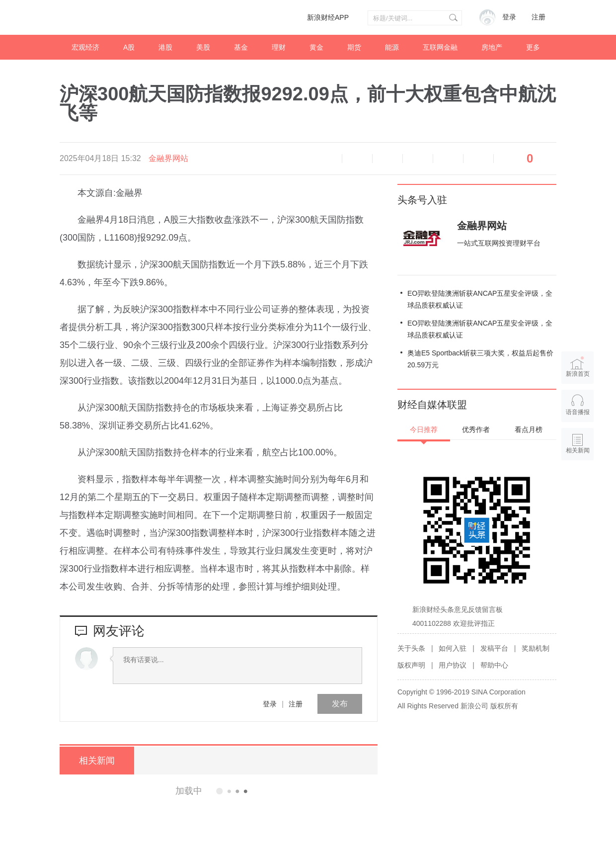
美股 (203, 47)
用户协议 (453, 665)
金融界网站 (168, 158)
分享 (478, 159)
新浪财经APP (328, 17)
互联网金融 (440, 47)
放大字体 (387, 159)
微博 (418, 159)
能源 (392, 47)
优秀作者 (476, 429)
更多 (533, 47)
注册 (539, 17)
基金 (241, 47)
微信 (448, 159)
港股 (165, 47)
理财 (279, 47)
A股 (129, 47)
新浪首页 (578, 367)
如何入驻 (453, 648)
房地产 (492, 47)
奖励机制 (536, 648)
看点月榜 (529, 429)
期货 (354, 47)
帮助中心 (494, 665)
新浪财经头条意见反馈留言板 (458, 609)
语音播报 (327, 159)
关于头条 (411, 648)
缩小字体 (357, 159)
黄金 (316, 47)
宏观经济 (85, 47)
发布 (340, 704)
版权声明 (411, 665)
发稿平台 (494, 648)
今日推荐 (424, 429)
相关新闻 (97, 761)
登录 (270, 704)
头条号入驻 (422, 200)
